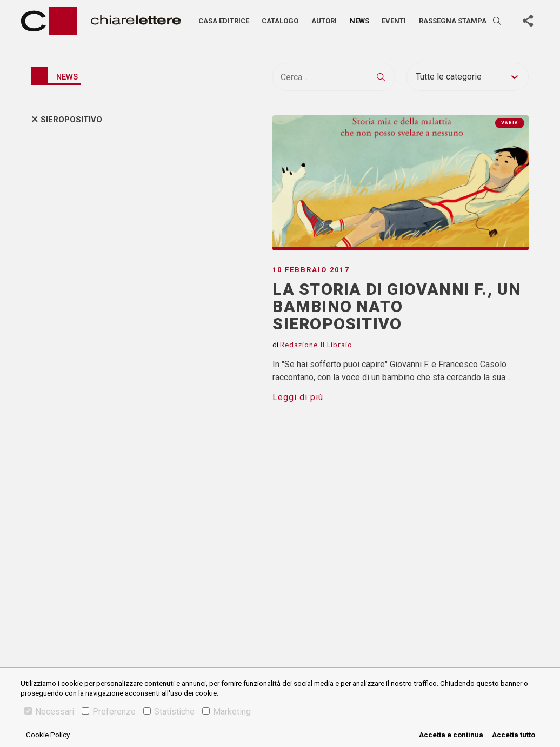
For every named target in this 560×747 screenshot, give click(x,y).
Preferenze (109, 712)
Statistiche (169, 712)
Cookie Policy (48, 735)
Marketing (226, 712)
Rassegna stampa (453, 21)
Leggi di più (298, 397)
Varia (510, 123)
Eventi (394, 21)
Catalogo (280, 21)
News (359, 21)
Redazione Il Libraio (316, 345)
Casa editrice (224, 21)
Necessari (49, 712)
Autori (324, 21)
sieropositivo (71, 120)
